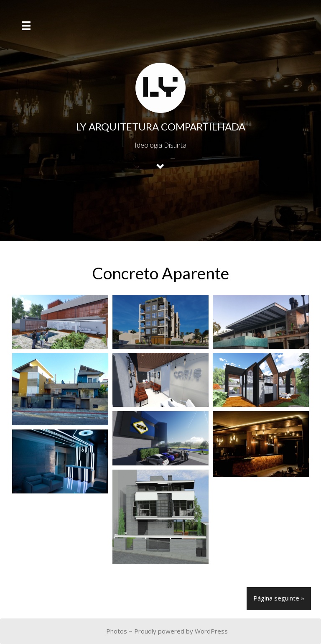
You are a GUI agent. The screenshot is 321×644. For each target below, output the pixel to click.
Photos (117, 631)
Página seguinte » (279, 598)
